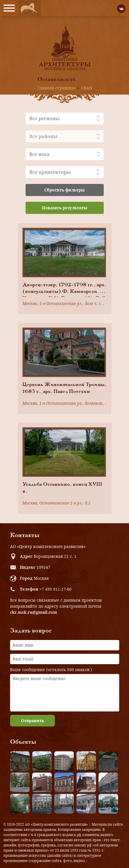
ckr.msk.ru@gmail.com (34, 612)
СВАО (86, 88)
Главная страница (56, 88)
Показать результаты (65, 208)
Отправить (32, 721)
